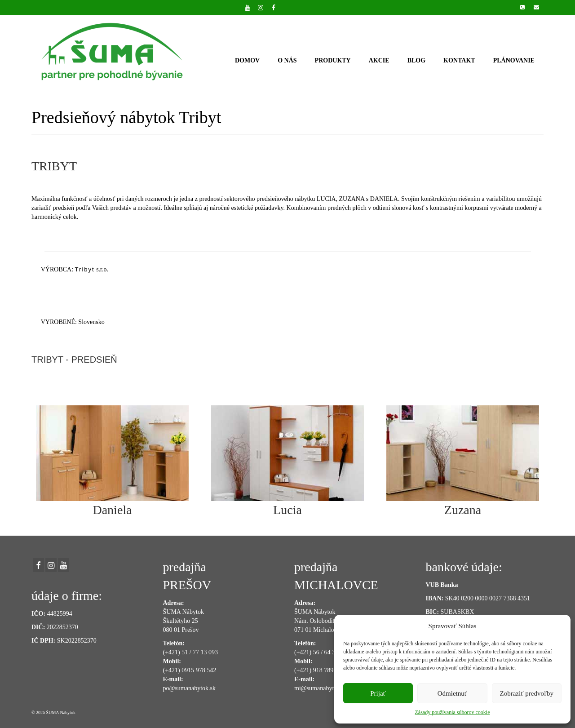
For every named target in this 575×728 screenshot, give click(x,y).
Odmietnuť (452, 693)
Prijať (378, 693)
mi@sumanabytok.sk (321, 688)
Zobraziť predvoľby (527, 693)
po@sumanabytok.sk (190, 688)
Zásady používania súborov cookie (453, 712)
